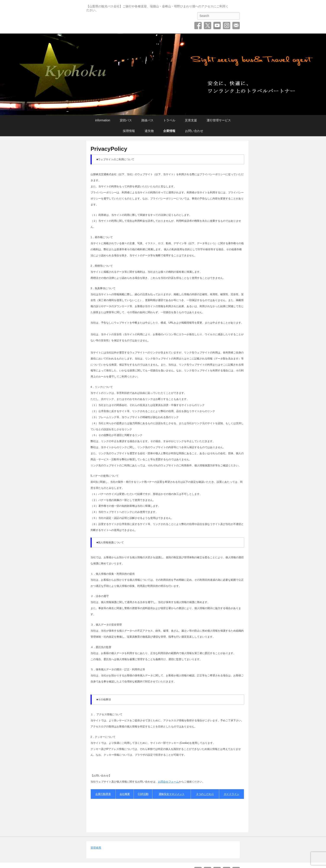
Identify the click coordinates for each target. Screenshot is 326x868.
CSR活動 (143, 794)
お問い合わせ (236, 26)
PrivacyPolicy (109, 149)
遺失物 (149, 131)
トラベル (169, 120)
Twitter (208, 26)
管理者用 (96, 848)
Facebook (198, 26)
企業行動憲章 (103, 794)
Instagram (227, 26)
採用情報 (129, 131)
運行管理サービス (219, 120)
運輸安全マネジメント (172, 794)
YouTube (217, 26)
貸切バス (126, 120)
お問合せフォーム (168, 782)
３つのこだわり (205, 794)
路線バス (147, 120)
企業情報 (169, 131)
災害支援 (191, 120)
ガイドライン (232, 794)
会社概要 (125, 794)
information (103, 120)
